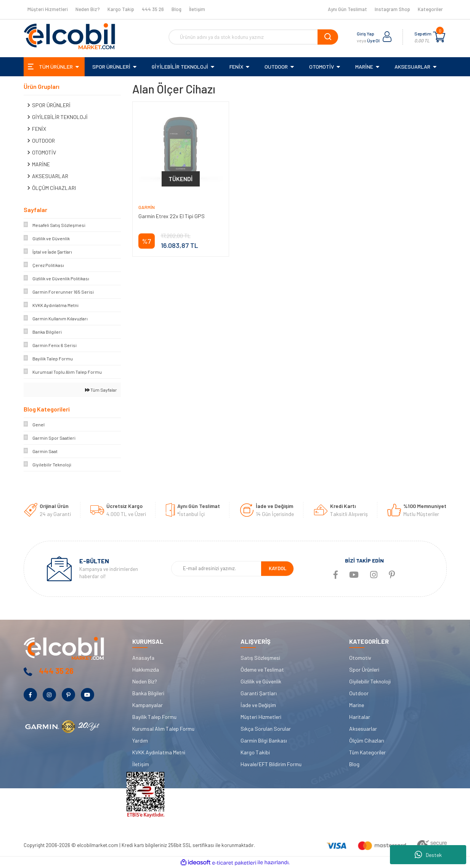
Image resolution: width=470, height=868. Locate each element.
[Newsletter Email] (216, 569)
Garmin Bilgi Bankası (264, 740)
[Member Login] (387, 37)
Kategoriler (430, 9)
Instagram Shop (392, 9)
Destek (428, 855)
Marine (357, 705)
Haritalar (360, 717)
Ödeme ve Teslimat (262, 669)
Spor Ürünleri (364, 669)
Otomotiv (360, 658)
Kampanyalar (148, 705)
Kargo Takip (121, 9)
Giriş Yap (366, 34)
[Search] (253, 37)
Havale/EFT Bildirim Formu (271, 764)
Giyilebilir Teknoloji (370, 681)
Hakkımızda (146, 669)
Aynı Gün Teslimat (347, 9)
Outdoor (359, 693)
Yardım (140, 740)
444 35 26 (153, 9)
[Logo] (69, 36)
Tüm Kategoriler (367, 752)
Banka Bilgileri (148, 693)
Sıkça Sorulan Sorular (266, 729)
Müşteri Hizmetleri (48, 9)
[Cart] (439, 37)
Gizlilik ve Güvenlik (261, 681)
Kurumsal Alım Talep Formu (163, 729)
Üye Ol (373, 40)
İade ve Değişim (258, 705)
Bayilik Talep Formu (154, 717)
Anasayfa (143, 658)
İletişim (197, 9)
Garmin (147, 207)
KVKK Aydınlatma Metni (159, 752)
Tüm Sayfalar (101, 390)
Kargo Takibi (255, 752)
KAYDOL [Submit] (278, 568)
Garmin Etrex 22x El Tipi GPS (172, 216)
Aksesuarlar (363, 729)
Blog (176, 9)
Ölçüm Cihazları (367, 740)
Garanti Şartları (259, 693)
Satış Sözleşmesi (260, 658)
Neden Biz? (88, 9)
